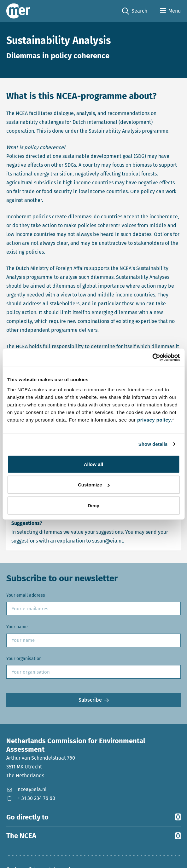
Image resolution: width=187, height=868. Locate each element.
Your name (17, 627)
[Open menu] (170, 11)
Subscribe (90, 700)
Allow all (94, 464)
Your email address (26, 595)
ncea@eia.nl (26, 789)
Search (135, 11)
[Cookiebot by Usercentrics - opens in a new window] (152, 357)
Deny (93, 505)
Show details (153, 444)
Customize (94, 485)
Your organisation (24, 659)
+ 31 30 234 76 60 (31, 798)
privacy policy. (155, 420)
